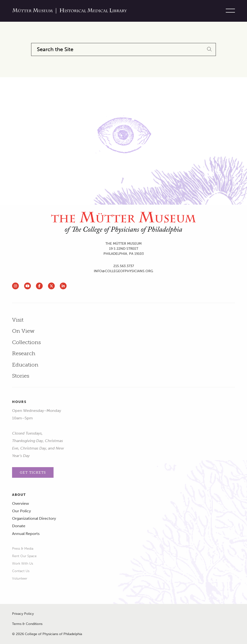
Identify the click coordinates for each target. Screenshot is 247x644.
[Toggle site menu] (229, 11)
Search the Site (55, 49)
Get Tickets (33, 473)
